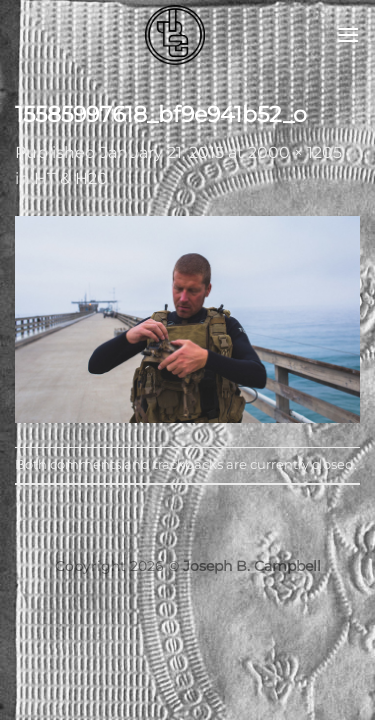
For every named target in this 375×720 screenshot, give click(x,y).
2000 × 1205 (295, 152)
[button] (348, 34)
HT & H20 (71, 178)
